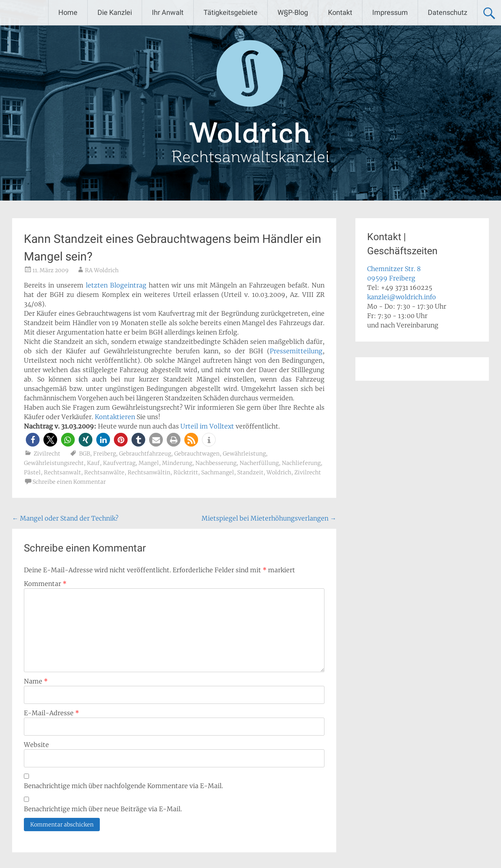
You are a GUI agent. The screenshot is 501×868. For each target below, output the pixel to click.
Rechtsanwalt (62, 472)
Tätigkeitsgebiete (231, 12)
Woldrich (279, 472)
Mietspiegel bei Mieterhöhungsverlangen (269, 518)
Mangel (149, 463)
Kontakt (340, 12)
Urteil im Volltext (207, 426)
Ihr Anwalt (168, 12)
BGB (85, 454)
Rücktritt (186, 472)
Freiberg (105, 454)
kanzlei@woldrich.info (402, 297)
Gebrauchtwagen (197, 454)
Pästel (32, 472)
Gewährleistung (244, 454)
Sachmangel (218, 472)
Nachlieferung (301, 463)
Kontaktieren (115, 417)
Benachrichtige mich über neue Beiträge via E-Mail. (103, 809)
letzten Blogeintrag (116, 285)
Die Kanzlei (115, 12)
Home (68, 12)
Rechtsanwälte (104, 472)
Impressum (390, 12)
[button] (33, 440)
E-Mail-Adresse (51, 713)
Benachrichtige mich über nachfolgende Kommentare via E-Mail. (123, 786)
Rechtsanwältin (149, 472)
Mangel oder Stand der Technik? (65, 518)
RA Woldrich (102, 270)
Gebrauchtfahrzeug (145, 454)
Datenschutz (448, 12)
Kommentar (45, 584)
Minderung (177, 463)
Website (36, 745)
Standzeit (250, 472)
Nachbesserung (216, 463)
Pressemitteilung (296, 351)
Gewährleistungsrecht (54, 463)
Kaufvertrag (119, 463)
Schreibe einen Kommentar (69, 482)
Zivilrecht (47, 454)
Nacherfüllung (259, 463)
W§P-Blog (293, 12)
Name (36, 681)
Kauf (93, 463)
